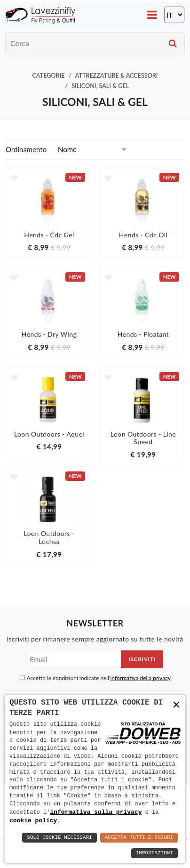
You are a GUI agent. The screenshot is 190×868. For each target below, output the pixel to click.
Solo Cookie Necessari (59, 838)
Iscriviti (142, 659)
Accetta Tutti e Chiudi (139, 838)
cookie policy (33, 820)
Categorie (49, 76)
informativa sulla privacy (96, 811)
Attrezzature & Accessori (117, 76)
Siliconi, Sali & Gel (100, 86)
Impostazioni (154, 853)
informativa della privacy (140, 678)
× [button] (176, 705)
